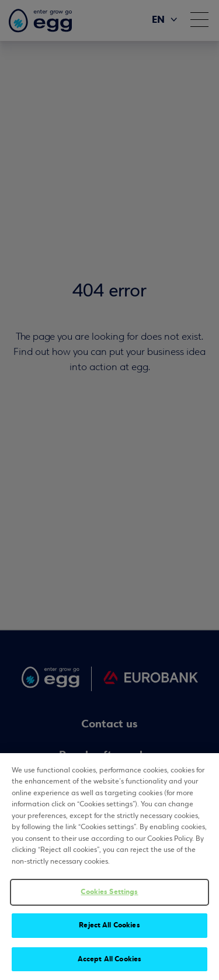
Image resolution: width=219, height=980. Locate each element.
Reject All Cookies (109, 927)
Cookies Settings (109, 894)
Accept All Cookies (109, 961)
